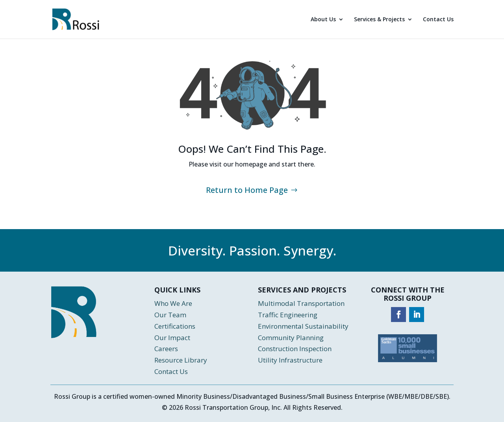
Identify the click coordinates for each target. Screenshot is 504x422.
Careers (166, 349)
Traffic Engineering (288, 315)
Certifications (175, 326)
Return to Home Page (247, 190)
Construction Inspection (295, 349)
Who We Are (173, 303)
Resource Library (181, 360)
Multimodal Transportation (302, 303)
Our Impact (172, 338)
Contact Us (438, 20)
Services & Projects (379, 20)
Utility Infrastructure (290, 360)
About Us (323, 20)
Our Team (170, 315)
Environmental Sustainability (303, 326)
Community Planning (291, 338)
